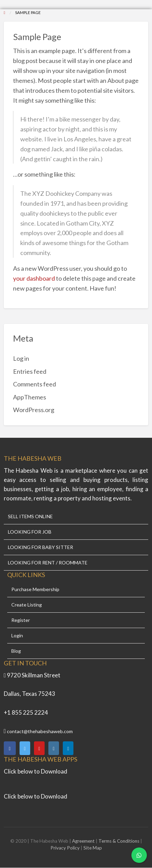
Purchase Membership (35, 589)
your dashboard (34, 278)
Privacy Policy (65, 848)
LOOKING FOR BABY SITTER (40, 547)
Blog (16, 651)
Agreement (84, 841)
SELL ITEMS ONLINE (30, 516)
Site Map (93, 848)
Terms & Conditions (119, 841)
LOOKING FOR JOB (30, 532)
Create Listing (27, 605)
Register (21, 620)
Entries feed (30, 371)
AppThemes (30, 397)
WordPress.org (34, 410)
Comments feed (34, 384)
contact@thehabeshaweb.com (40, 731)
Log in (21, 358)
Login (17, 636)
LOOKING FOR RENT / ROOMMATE (48, 563)
